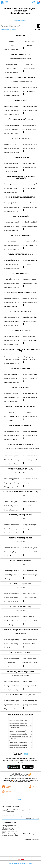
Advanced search (6, 29)
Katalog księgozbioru (20, 20)
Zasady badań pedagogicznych (16, 719)
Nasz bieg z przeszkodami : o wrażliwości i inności (20, 732)
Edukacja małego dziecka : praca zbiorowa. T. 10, (20, 744)
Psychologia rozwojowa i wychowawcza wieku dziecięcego (22, 724)
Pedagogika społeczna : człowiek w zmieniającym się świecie (22, 721)
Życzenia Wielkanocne (9, 823)
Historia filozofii (13, 722)
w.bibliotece (9, 780)
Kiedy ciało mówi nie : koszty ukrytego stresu (19, 736)
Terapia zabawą (13, 741)
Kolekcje (14, 29)
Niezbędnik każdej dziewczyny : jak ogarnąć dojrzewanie (21, 730)
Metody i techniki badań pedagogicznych (18, 725)
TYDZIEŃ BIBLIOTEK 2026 (11, 806)
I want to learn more (14, 864)
